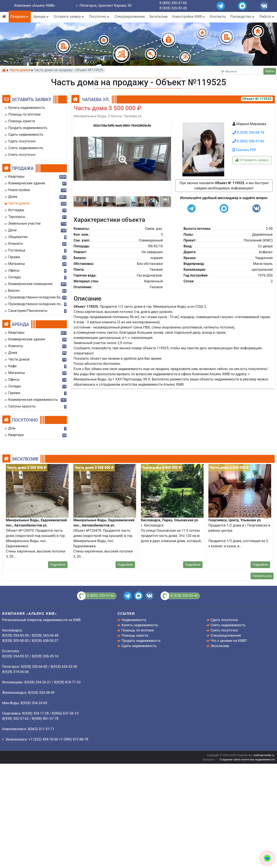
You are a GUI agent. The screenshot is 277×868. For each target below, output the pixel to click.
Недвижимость (134, 620)
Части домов (20, 70)
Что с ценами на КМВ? (229, 641)
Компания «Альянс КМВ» (35, 6)
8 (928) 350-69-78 (248, 133)
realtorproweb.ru (264, 755)
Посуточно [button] (100, 17)
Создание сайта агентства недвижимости (247, 759)
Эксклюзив (158, 17)
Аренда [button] (41, 17)
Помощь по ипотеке (138, 630)
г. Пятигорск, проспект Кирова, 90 (104, 6)
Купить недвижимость (140, 625)
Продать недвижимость (141, 641)
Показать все (262, 576)
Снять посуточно (224, 630)
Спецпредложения (130, 17)
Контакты (218, 17)
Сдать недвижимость (139, 646)
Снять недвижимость (228, 625)
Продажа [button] (20, 17)
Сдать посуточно (224, 620)
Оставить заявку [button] (69, 17)
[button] (122, 157)
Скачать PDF (244, 150)
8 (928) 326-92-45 (173, 8)
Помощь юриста (135, 635)
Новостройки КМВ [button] (189, 17)
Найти (270, 71)
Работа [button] (267, 17)
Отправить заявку (252, 160)
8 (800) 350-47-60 (173, 3)
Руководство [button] (243, 17)
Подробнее (58, 565)
